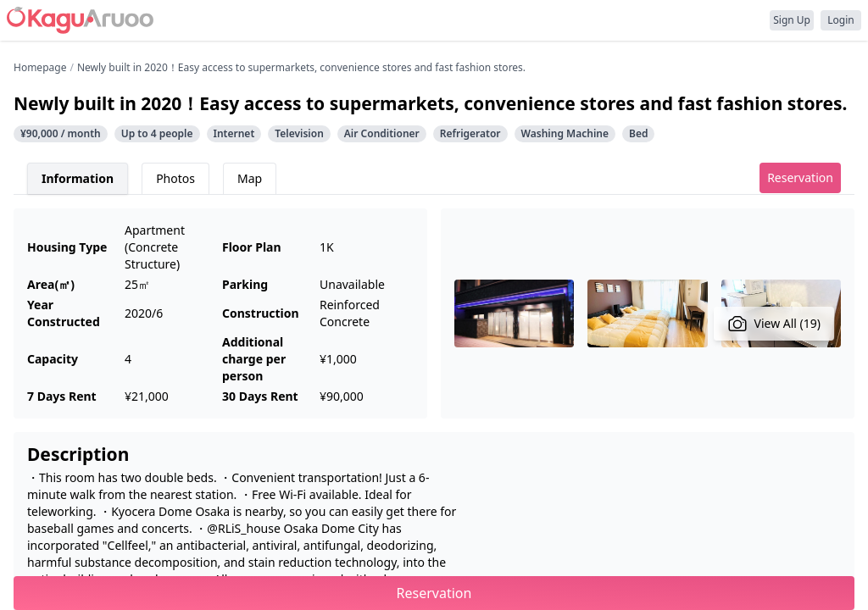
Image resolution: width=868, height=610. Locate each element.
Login (840, 20)
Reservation (800, 177)
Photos (175, 178)
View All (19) (774, 324)
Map (250, 178)
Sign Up (792, 20)
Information (78, 178)
